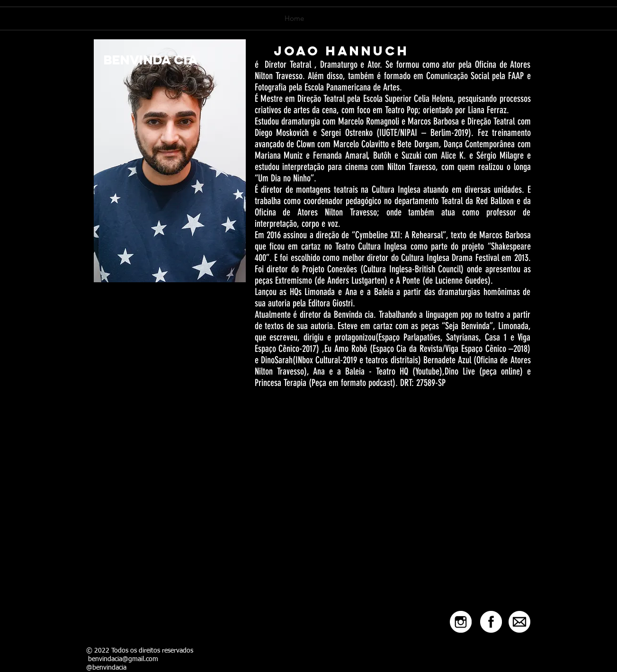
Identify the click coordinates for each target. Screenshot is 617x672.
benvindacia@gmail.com (123, 659)
